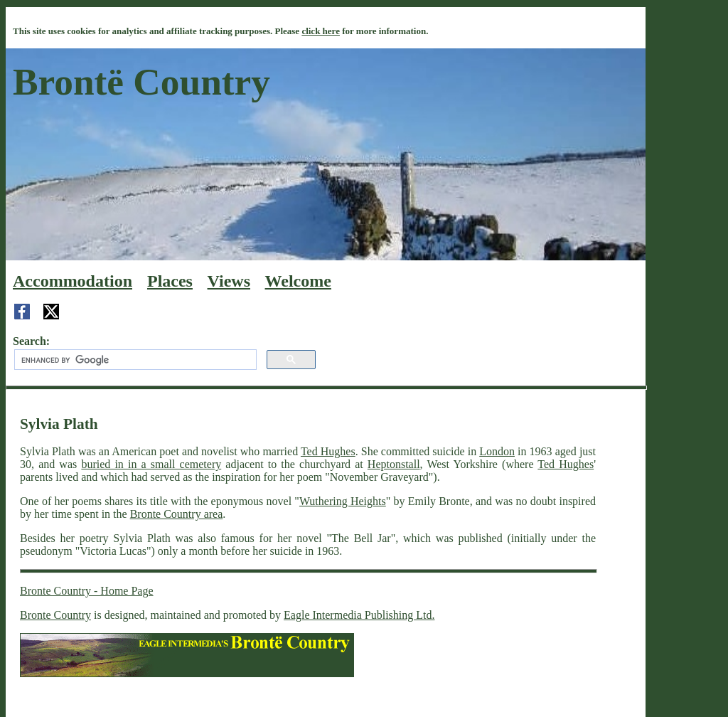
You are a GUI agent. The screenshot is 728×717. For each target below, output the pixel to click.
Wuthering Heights (343, 501)
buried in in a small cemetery (151, 464)
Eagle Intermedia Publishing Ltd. (359, 615)
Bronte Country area (177, 514)
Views (229, 281)
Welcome (298, 281)
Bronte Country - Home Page (87, 591)
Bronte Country (55, 615)
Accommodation (73, 281)
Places (170, 281)
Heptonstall (394, 464)
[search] (134, 360)
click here (321, 31)
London (497, 451)
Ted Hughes (328, 451)
